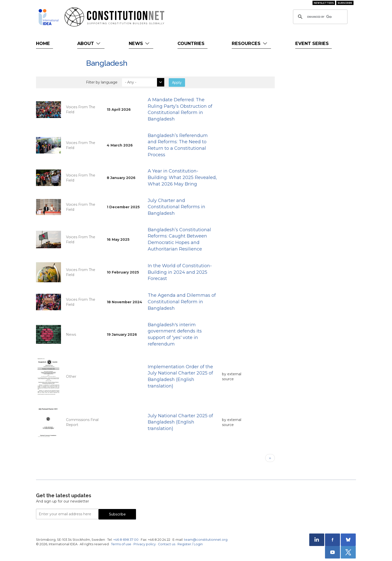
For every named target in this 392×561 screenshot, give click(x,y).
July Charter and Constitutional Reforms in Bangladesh (176, 207)
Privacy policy (145, 544)
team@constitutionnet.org (206, 540)
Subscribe (345, 3)
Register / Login (190, 544)
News (140, 43)
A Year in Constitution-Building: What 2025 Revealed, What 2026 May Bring (182, 177)
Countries (191, 43)
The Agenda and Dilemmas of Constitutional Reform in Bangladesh (182, 302)
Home (43, 43)
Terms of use (121, 544)
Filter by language (102, 82)
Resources (250, 43)
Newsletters (324, 3)
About (89, 43)
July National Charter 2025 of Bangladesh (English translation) (180, 422)
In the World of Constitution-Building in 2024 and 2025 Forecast (180, 272)
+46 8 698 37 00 (126, 540)
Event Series (312, 43)
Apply (177, 82)
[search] (319, 17)
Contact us (167, 544)
